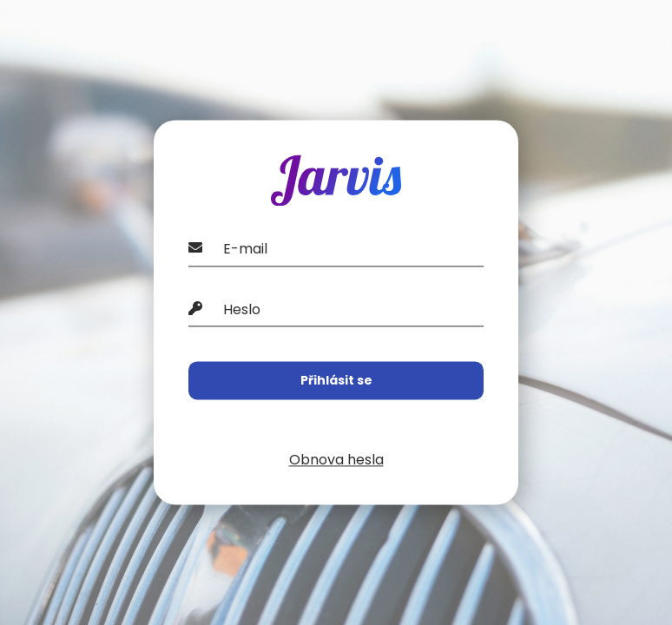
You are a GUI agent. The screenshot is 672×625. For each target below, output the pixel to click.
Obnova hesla (336, 461)
